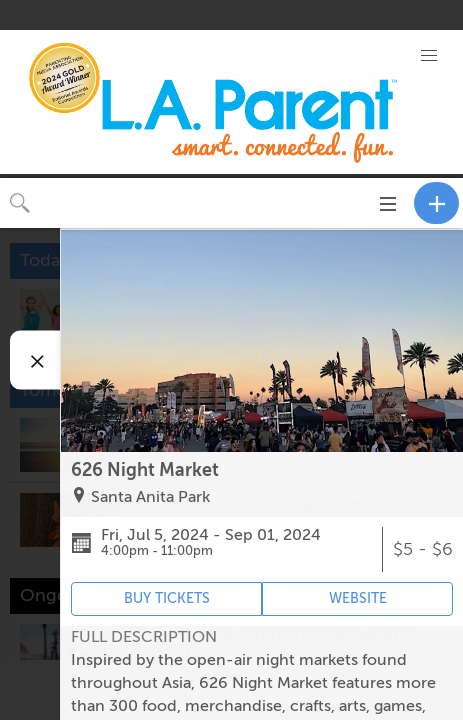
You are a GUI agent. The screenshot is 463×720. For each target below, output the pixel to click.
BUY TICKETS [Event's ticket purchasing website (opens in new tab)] (167, 598)
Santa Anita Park (150, 497)
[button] (428, 56)
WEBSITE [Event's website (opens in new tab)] (358, 598)
